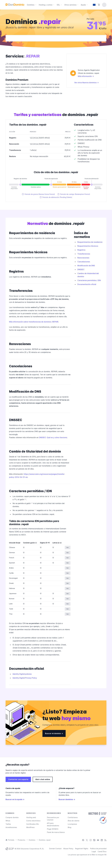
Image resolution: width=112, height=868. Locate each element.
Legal (94, 852)
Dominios (32, 5)
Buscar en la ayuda (15, 799)
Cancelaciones (84, 262)
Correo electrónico (33, 821)
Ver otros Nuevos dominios (86, 83)
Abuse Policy (68, 849)
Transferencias (84, 254)
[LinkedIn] (102, 840)
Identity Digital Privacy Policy (25, 678)
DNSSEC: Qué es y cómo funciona (53, 437)
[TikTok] (94, 840)
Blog (69, 827)
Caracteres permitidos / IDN (89, 280)
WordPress (30, 827)
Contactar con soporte (18, 779)
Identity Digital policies (22, 674)
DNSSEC (81, 269)
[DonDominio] (15, 5)
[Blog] (105, 840)
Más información (86, 76)
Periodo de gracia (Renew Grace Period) (38, 194)
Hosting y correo (47, 5)
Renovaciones (83, 258)
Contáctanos (73, 817)
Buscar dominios (67, 799)
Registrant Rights (82, 849)
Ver (68, 548)
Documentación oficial (87, 284)
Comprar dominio (12, 817)
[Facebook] (83, 840)
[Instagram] (91, 840)
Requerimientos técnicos (88, 246)
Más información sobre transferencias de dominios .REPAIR (34, 322)
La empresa (72, 824)
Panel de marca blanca (56, 832)
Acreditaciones (11, 827)
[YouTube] (98, 840)
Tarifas (8, 824)
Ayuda (85, 5)
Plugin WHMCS (53, 829)
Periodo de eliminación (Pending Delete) (56, 197)
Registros (81, 250)
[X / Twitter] (87, 840)
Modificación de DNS (86, 266)
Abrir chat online (43, 779)
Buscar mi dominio (54, 733)
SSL (60, 5)
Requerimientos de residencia (90, 242)
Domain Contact (55, 849)
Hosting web (31, 817)
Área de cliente (73, 821)
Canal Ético (102, 852)
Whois (8, 821)
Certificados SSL (33, 824)
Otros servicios (72, 5)
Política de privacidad (98, 849)
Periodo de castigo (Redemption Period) (74, 194)
